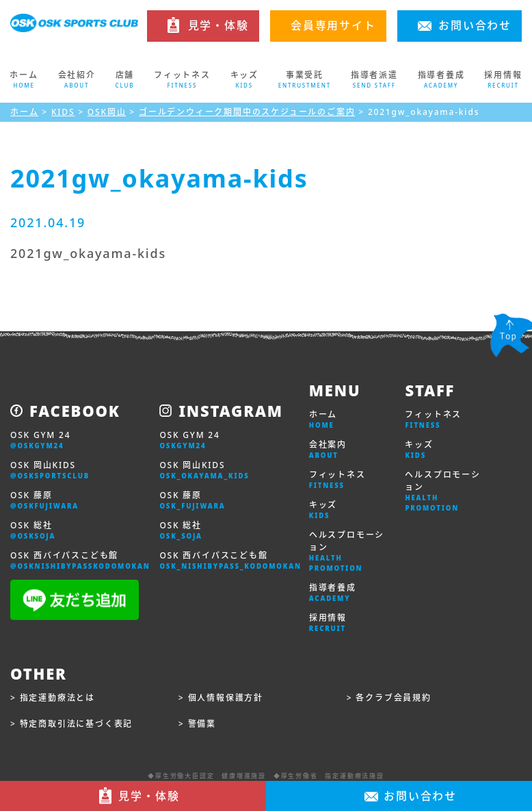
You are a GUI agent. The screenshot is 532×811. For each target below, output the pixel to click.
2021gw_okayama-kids (88, 253)
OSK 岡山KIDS (50, 470)
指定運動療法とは (57, 698)
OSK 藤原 (44, 500)
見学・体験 (218, 25)
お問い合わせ (475, 25)
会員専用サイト (333, 25)
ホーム (24, 79)
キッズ (323, 510)
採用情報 (328, 623)
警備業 (202, 724)
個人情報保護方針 (226, 698)
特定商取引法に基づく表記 (77, 724)
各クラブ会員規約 (393, 698)
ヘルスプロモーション (347, 551)
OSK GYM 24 (40, 440)
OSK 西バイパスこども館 (80, 561)
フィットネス (337, 480)
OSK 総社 (33, 530)
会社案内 (328, 450)
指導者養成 (333, 593)
